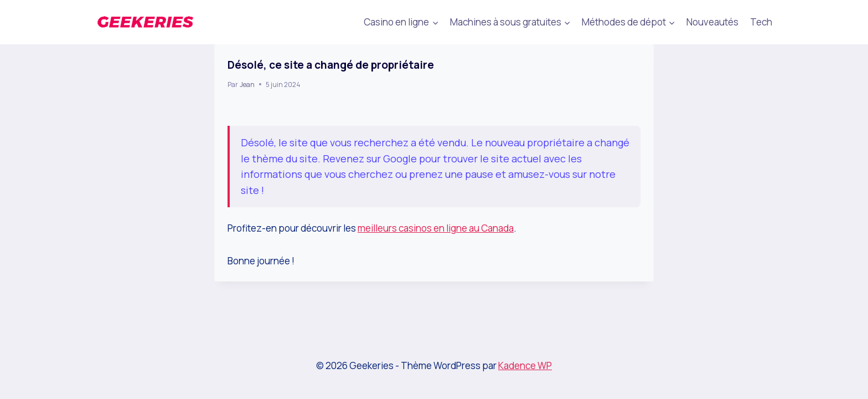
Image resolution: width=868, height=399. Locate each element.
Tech (761, 22)
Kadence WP (525, 365)
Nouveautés (712, 22)
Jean (247, 85)
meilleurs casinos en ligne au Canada (436, 228)
